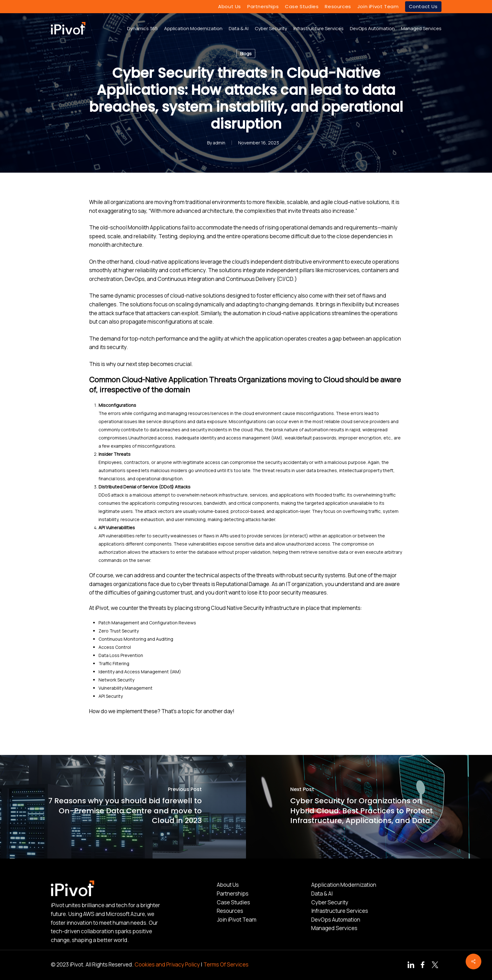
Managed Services (334, 928)
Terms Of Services (226, 964)
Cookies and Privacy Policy (167, 964)
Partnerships (233, 894)
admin (219, 143)
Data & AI (322, 894)
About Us (228, 885)
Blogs (246, 54)
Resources (230, 911)
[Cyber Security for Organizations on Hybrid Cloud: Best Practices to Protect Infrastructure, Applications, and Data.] (369, 807)
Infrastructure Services (340, 911)
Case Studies (233, 902)
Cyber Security (330, 902)
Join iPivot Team (237, 920)
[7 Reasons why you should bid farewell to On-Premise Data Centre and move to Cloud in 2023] (123, 807)
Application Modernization (344, 885)
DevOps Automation (336, 920)
